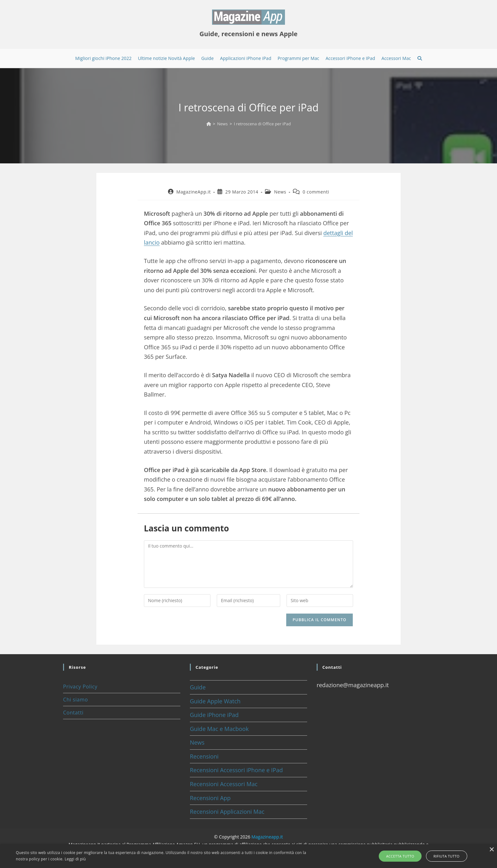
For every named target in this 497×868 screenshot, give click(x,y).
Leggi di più (75, 859)
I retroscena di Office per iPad (262, 124)
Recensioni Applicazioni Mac (227, 812)
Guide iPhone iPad (214, 715)
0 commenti (316, 192)
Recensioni (204, 756)
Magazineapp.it (267, 837)
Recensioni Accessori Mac (224, 784)
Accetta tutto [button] (402, 856)
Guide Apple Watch (215, 701)
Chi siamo (75, 700)
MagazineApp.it (194, 192)
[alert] (248, 856)
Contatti (73, 713)
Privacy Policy (80, 687)
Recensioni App (210, 798)
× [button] (491, 850)
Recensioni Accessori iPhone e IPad (236, 770)
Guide (198, 687)
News (280, 192)
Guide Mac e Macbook (219, 729)
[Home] (209, 124)
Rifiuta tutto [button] (445, 856)
